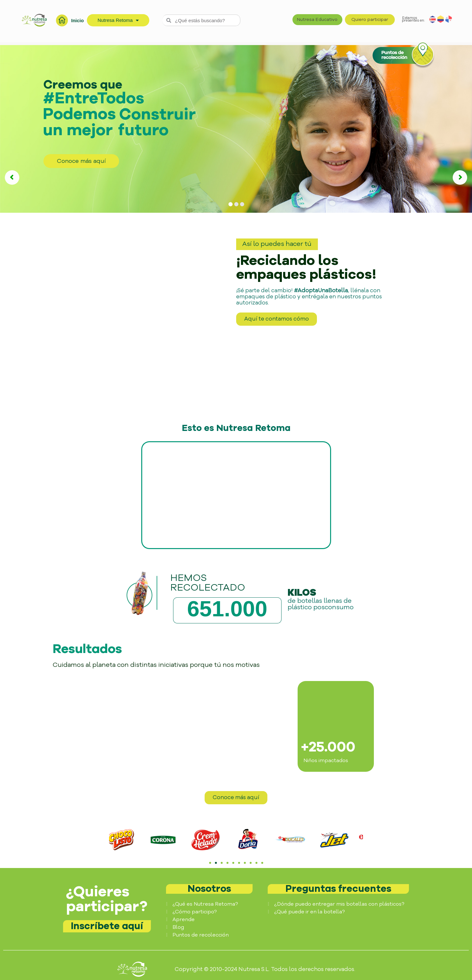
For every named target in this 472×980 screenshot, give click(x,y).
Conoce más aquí (81, 161)
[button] (117, 841)
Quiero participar (370, 19)
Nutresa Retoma (118, 20)
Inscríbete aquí (107, 926)
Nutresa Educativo (317, 19)
